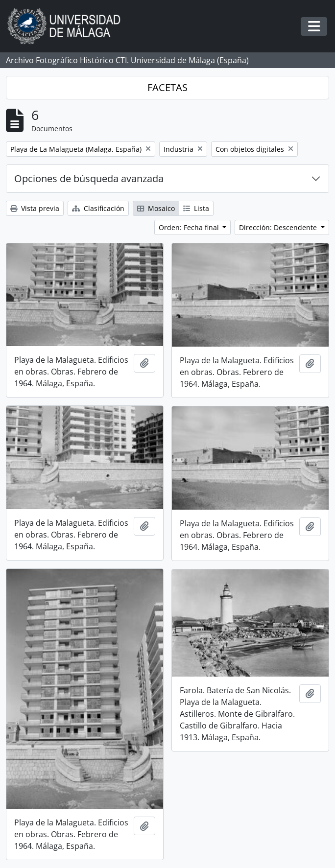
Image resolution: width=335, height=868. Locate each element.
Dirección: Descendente (279, 227)
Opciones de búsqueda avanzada (89, 178)
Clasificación (98, 208)
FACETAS (167, 87)
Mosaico (156, 208)
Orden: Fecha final (190, 227)
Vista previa (35, 208)
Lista (196, 208)
